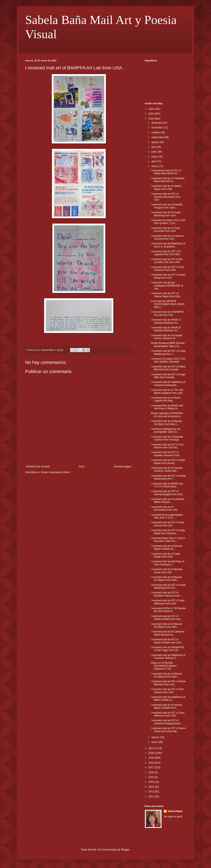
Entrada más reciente (38, 467)
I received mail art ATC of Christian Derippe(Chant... (167, 722)
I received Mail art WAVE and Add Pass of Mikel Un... (167, 407)
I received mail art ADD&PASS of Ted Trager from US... (168, 649)
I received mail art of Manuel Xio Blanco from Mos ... (166, 625)
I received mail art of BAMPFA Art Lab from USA (167, 313)
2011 (152, 797)
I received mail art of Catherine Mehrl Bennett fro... (168, 180)
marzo (155, 166)
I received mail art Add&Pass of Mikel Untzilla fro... (168, 699)
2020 (152, 753)
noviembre (158, 128)
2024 (152, 109)
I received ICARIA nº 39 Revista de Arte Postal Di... (168, 610)
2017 (152, 767)
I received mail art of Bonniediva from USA (164, 508)
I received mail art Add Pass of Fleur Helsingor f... (168, 563)
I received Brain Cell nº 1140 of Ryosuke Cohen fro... (168, 540)
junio (154, 152)
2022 (152, 119)
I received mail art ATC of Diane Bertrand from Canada (168, 368)
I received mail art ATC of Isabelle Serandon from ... (166, 454)
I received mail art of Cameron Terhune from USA (167, 237)
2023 (152, 114)
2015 (152, 777)
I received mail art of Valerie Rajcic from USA (166, 187)
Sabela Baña (175, 811)
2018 (152, 763)
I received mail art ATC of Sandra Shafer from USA (166, 641)
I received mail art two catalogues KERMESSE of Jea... (167, 286)
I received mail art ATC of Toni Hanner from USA (167, 691)
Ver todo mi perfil (173, 817)
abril (154, 161)
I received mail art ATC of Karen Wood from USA (168, 276)
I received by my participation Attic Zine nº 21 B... (167, 516)
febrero (156, 737)
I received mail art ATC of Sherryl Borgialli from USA (167, 493)
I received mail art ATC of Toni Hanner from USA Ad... (167, 446)
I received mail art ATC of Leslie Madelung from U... (168, 352)
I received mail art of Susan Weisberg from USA (166, 214)
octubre (156, 133)
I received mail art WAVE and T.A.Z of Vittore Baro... (167, 485)
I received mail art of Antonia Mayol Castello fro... (166, 547)
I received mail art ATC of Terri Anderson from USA (167, 269)
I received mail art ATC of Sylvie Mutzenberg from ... (168, 477)
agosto (155, 142)
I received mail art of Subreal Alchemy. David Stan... (167, 469)
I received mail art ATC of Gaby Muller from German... (168, 532)
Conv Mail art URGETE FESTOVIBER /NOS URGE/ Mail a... (168, 304)
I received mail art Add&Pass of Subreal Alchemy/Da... (168, 384)
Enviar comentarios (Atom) (55, 472)
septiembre (158, 137)
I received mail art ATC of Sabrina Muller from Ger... (166, 618)
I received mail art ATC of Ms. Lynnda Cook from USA (167, 261)
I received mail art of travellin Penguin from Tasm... (167, 206)
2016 (152, 772)
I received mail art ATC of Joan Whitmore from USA (168, 602)
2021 (152, 748)
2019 (152, 758)
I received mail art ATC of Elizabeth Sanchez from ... (167, 594)
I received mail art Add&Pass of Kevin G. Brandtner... (168, 245)
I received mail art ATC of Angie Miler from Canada (168, 376)
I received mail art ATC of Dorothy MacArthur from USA (166, 197)
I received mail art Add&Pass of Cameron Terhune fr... (168, 657)
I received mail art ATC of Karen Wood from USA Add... (168, 730)
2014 (152, 782)
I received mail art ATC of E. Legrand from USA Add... (166, 253)
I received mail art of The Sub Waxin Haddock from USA (167, 391)
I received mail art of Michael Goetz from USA (167, 571)
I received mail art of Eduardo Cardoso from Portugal (167, 438)
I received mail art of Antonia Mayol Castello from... (166, 706)
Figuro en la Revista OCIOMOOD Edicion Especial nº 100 (164, 666)
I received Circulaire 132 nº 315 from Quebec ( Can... (168, 222)
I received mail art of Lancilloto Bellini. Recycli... (168, 501)
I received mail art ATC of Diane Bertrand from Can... (168, 683)
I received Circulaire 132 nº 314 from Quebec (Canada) (168, 360)
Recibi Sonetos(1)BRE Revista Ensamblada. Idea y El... (168, 345)
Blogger (125, 850)
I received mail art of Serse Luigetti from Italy (166, 399)
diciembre (157, 123)
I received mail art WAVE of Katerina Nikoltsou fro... (166, 321)
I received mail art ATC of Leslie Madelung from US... (168, 586)
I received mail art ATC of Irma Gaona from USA (167, 524)
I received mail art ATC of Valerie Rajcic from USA (166, 295)
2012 (152, 792)
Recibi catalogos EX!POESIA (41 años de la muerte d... (167, 415)
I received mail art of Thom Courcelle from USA (165, 230)
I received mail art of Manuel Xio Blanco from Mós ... (166, 579)
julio (154, 147)
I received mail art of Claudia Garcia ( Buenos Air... (166, 337)
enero (155, 742)
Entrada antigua (122, 467)
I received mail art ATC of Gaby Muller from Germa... (168, 462)
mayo (155, 157)
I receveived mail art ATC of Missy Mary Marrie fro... (166, 172)
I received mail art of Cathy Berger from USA (166, 555)
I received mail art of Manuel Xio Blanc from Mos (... (166, 423)
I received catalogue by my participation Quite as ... (166, 430)
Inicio (82, 467)
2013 (152, 787)
